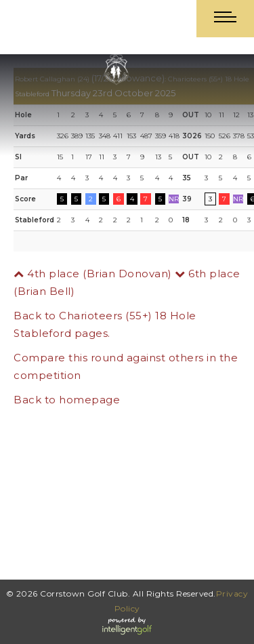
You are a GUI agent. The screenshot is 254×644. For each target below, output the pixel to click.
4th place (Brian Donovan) (93, 274)
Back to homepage (67, 400)
